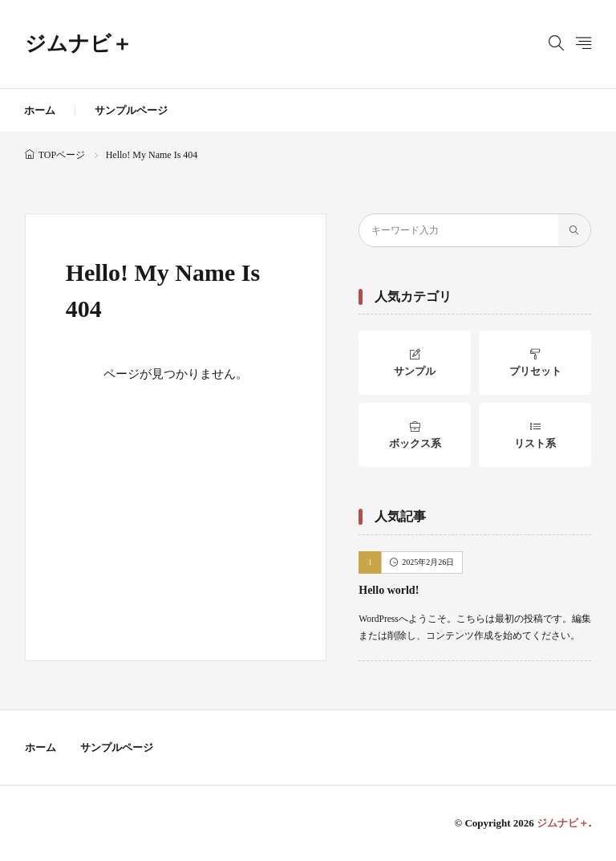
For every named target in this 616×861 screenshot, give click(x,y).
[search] (574, 230)
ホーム (40, 110)
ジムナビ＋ (79, 44)
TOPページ (62, 155)
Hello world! (389, 590)
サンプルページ (131, 110)
